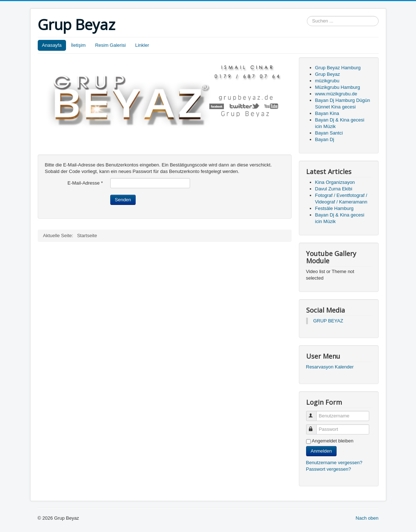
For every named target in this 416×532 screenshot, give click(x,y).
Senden (123, 200)
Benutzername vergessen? (334, 463)
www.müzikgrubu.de (336, 94)
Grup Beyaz (328, 74)
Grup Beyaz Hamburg (338, 68)
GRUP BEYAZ (328, 321)
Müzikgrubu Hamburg (338, 87)
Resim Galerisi (110, 45)
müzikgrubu (327, 81)
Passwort (315, 426)
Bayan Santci (329, 133)
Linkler (142, 45)
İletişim (78, 45)
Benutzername (315, 413)
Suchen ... (307, 16)
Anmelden (322, 451)
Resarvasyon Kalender (330, 367)
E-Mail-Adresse (85, 183)
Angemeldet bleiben (333, 441)
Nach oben (367, 518)
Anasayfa (52, 45)
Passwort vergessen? (329, 469)
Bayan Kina (327, 113)
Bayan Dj (325, 139)
